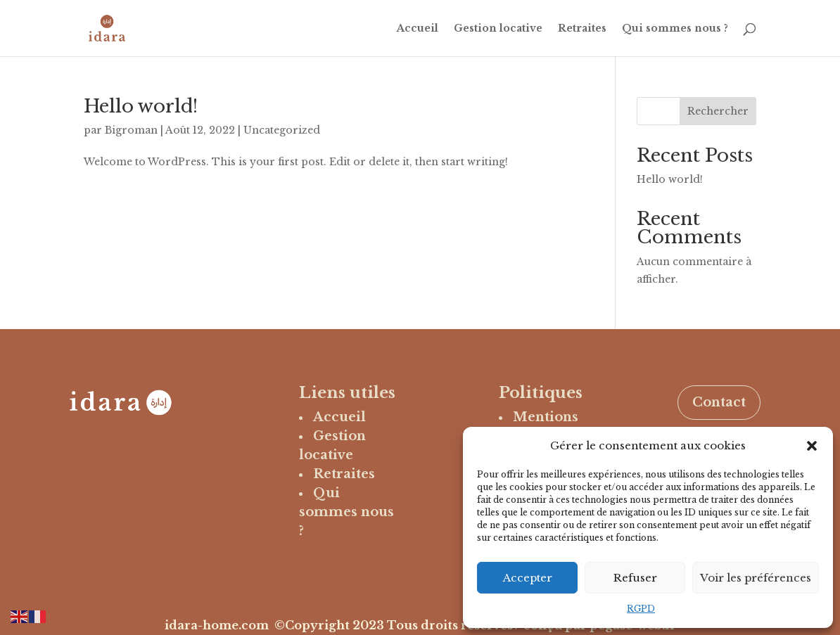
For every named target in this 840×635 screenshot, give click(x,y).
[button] (812, 446)
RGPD (641, 609)
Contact (719, 402)
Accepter (528, 578)
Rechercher (718, 111)
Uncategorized (282, 130)
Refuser (635, 578)
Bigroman (131, 130)
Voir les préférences (756, 578)
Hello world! (141, 106)
